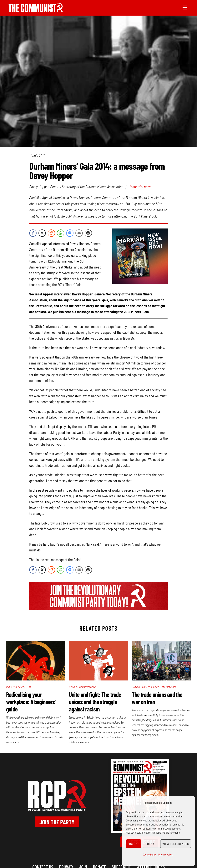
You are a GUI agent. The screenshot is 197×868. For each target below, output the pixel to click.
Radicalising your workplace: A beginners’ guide (31, 702)
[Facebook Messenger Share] (70, 233)
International (168, 687)
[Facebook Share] (33, 233)
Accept (134, 844)
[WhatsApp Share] (61, 233)
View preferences (176, 844)
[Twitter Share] (42, 233)
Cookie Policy (149, 854)
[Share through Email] (79, 233)
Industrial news (140, 187)
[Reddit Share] (51, 233)
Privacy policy (165, 854)
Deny (151, 844)
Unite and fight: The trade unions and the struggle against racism (95, 702)
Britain (73, 687)
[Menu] (185, 7)
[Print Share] (88, 233)
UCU (28, 687)
